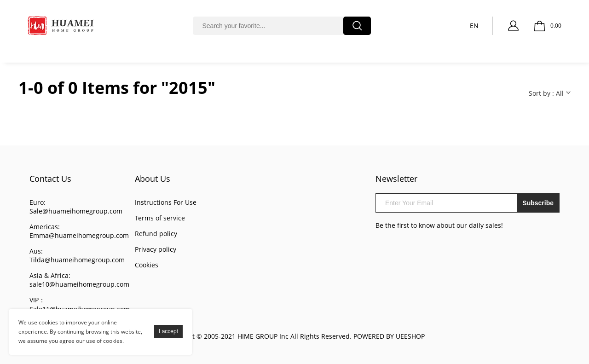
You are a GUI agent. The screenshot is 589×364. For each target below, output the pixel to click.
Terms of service (160, 218)
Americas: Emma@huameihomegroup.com (79, 231)
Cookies (147, 265)
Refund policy (156, 234)
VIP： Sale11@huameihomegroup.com (80, 304)
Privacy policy (156, 249)
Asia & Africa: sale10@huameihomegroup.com (79, 280)
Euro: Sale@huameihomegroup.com (76, 207)
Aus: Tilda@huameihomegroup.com (77, 255)
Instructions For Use (166, 202)
